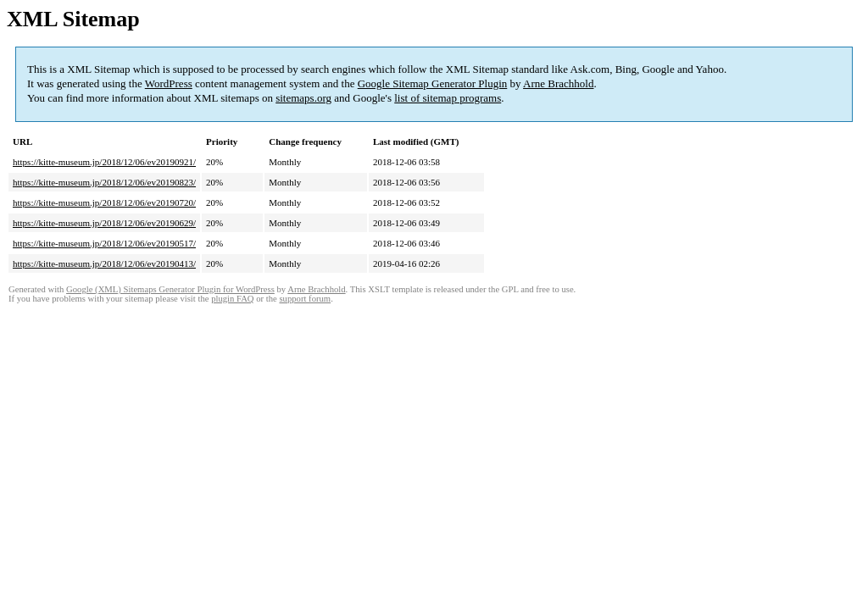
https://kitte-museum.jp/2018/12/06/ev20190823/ (104, 182)
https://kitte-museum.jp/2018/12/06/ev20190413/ (104, 263)
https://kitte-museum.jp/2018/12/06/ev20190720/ (104, 202)
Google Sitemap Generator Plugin (433, 83)
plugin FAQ (232, 299)
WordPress (169, 83)
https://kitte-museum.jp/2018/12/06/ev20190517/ (104, 243)
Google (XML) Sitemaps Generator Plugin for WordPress (170, 289)
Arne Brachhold (558, 83)
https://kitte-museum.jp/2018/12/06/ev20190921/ (104, 162)
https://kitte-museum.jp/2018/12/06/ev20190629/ (104, 223)
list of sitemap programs (448, 98)
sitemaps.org (303, 98)
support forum (305, 299)
